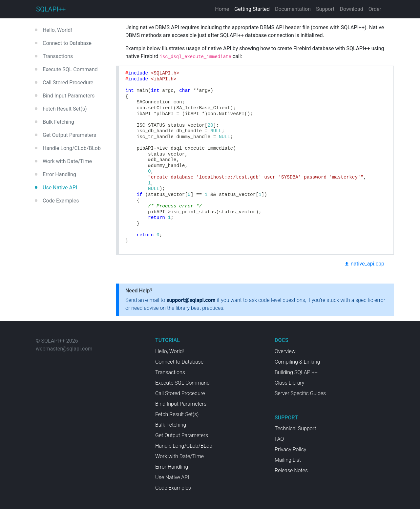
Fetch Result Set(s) (65, 109)
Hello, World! (57, 30)
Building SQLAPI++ (296, 372)
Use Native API (60, 188)
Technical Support (295, 428)
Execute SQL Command (70, 69)
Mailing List (288, 460)
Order (375, 9)
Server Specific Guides (300, 393)
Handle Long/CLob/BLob (72, 148)
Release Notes (291, 470)
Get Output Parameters (69, 135)
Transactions (58, 56)
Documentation (293, 9)
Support (325, 9)
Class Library (289, 383)
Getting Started (252, 9)
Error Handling (59, 174)
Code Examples (61, 201)
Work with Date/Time (67, 161)
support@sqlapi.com (191, 300)
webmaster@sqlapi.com (64, 349)
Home (222, 9)
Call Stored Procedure (68, 83)
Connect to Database (67, 43)
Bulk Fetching (58, 122)
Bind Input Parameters (69, 96)
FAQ (279, 439)
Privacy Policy (290, 449)
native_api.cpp (364, 264)
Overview (285, 351)
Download (352, 9)
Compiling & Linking (297, 362)
